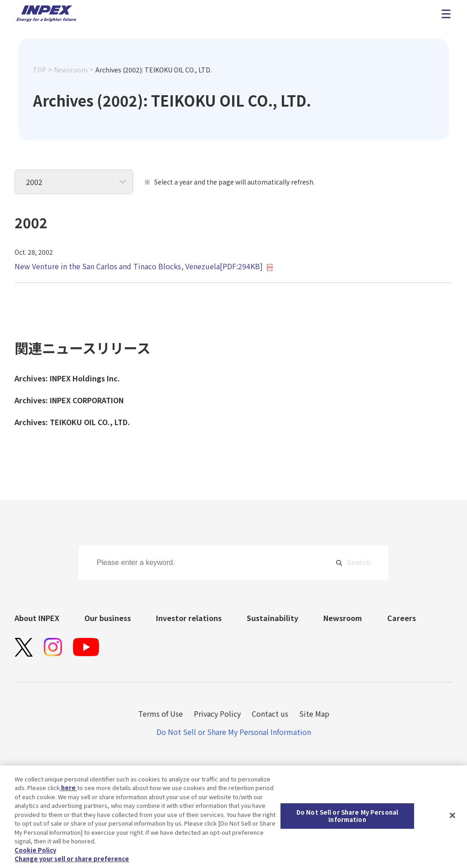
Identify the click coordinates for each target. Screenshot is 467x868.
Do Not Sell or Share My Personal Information (234, 732)
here (68, 790)
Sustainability (272, 618)
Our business (108, 618)
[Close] (452, 818)
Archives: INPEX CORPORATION (69, 400)
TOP (39, 70)
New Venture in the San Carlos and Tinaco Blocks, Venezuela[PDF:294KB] (144, 266)
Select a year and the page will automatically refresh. (234, 182)
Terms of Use (161, 714)
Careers (402, 618)
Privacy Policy (217, 714)
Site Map (314, 714)
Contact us (270, 714)
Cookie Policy (35, 852)
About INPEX (37, 618)
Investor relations (189, 618)
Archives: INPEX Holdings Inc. (67, 378)
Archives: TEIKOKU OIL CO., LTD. (72, 422)
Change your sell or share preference (72, 861)
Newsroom (71, 70)
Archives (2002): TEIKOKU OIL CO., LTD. (153, 70)
